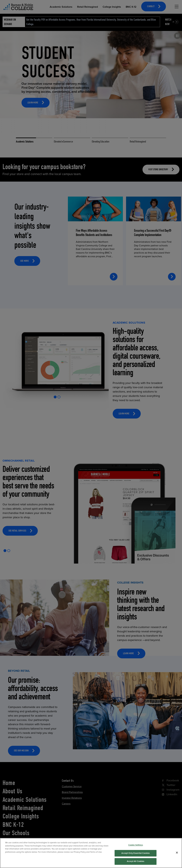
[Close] (177, 859)
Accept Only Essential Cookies (136, 860)
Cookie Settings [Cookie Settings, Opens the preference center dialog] (136, 852)
